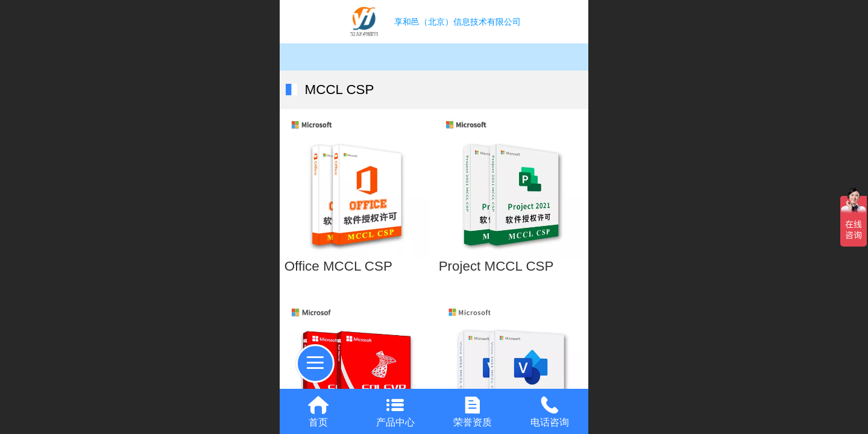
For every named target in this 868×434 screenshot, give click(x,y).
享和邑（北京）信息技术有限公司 (458, 22)
